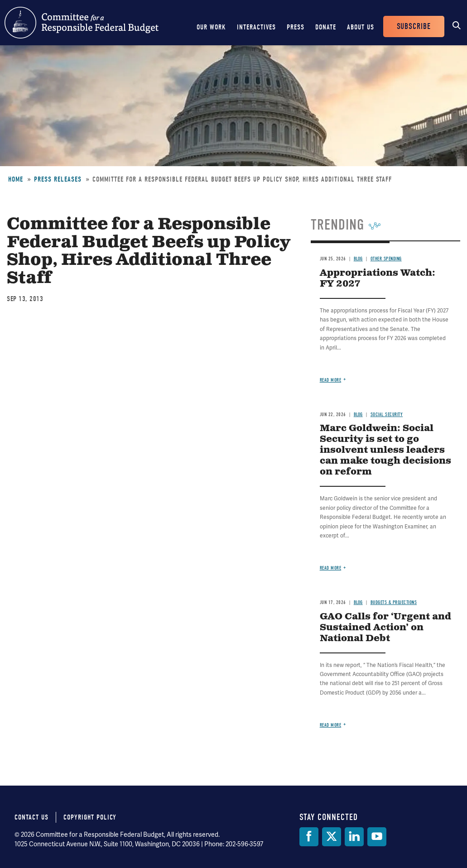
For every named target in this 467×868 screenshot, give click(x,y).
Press (296, 27)
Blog (358, 259)
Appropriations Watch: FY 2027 (378, 279)
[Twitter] (332, 837)
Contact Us (31, 817)
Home (16, 179)
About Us (361, 27)
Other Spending (386, 259)
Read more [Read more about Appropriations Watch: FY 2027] (331, 380)
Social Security (387, 415)
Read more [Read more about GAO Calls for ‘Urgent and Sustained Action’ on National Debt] (331, 725)
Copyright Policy (90, 817)
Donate (326, 27)
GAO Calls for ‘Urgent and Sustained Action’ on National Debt (385, 628)
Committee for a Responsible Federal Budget (82, 23)
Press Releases (58, 179)
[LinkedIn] (354, 837)
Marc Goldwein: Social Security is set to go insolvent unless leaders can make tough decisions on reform (385, 450)
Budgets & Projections (394, 602)
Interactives (256, 27)
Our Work (211, 27)
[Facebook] (309, 837)
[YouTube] (377, 837)
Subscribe (414, 26)
